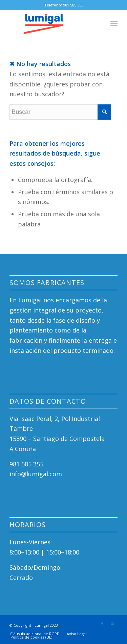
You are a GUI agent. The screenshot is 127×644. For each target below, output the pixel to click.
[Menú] (114, 23)
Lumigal (42, 625)
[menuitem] (35, 634)
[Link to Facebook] (102, 624)
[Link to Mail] (112, 624)
